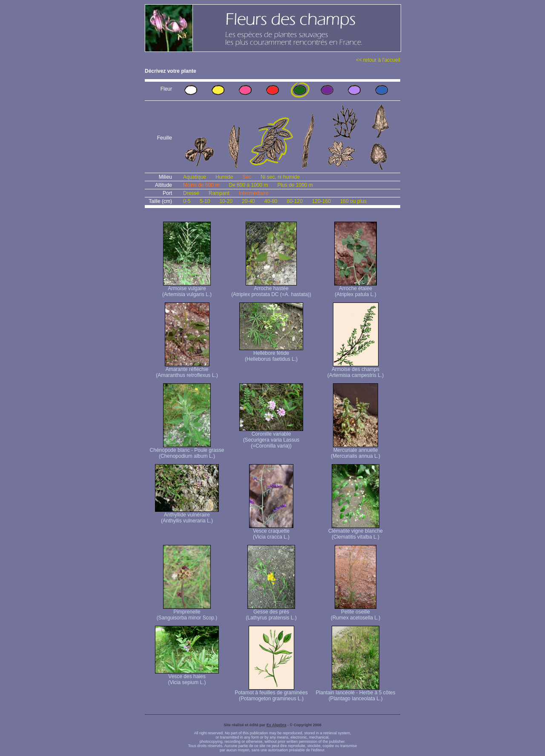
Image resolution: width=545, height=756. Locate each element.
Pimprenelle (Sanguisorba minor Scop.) (187, 612)
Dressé (191, 193)
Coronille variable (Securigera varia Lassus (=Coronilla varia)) (271, 438)
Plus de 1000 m (295, 185)
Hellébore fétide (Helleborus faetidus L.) (271, 354)
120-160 (321, 201)
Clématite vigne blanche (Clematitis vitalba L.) (356, 532)
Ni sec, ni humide (280, 177)
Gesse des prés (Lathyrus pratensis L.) (271, 612)
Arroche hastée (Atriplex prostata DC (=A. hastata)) (271, 289)
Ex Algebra (277, 725)
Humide (224, 177)
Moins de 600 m (201, 185)
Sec (247, 177)
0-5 (187, 201)
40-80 (271, 201)
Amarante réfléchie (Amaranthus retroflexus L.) (187, 370)
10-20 (226, 201)
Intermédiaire (254, 193)
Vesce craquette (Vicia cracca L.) (271, 532)
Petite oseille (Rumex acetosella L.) (356, 612)
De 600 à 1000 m (248, 185)
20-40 (248, 201)
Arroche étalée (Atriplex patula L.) (356, 289)
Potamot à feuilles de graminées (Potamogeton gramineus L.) (271, 693)
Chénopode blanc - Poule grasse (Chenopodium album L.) (187, 451)
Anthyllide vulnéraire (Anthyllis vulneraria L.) (187, 515)
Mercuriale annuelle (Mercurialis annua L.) (356, 451)
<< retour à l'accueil (378, 60)
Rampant (219, 193)
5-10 (205, 201)
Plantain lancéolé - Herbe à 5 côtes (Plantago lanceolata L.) (356, 693)
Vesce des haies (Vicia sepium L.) (187, 677)
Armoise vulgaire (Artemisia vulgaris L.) (187, 289)
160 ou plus (353, 201)
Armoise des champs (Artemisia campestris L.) (356, 370)
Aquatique (195, 177)
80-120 (294, 201)
